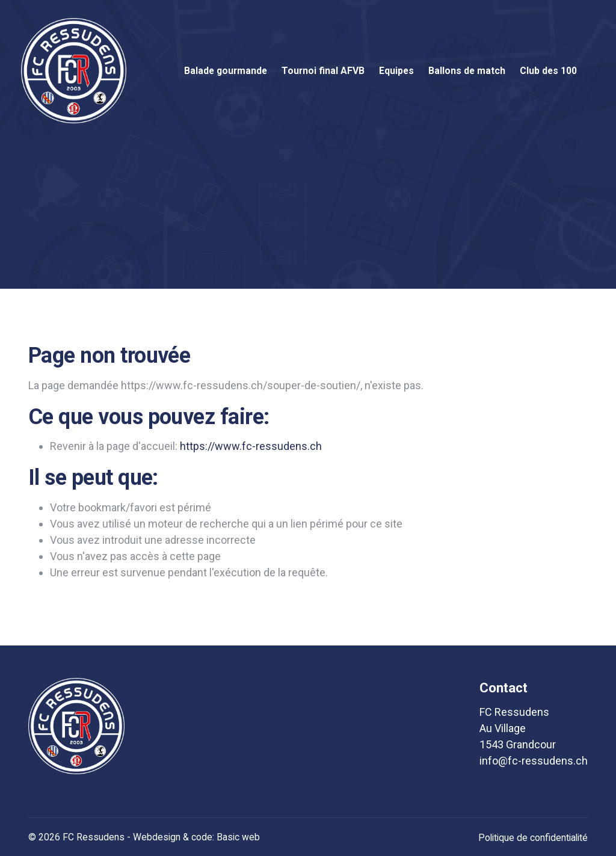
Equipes (396, 71)
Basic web (238, 837)
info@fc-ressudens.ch (534, 761)
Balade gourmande (226, 71)
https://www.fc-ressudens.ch (251, 446)
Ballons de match (467, 71)
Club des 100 (548, 71)
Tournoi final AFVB (323, 71)
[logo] (76, 726)
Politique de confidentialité (533, 838)
